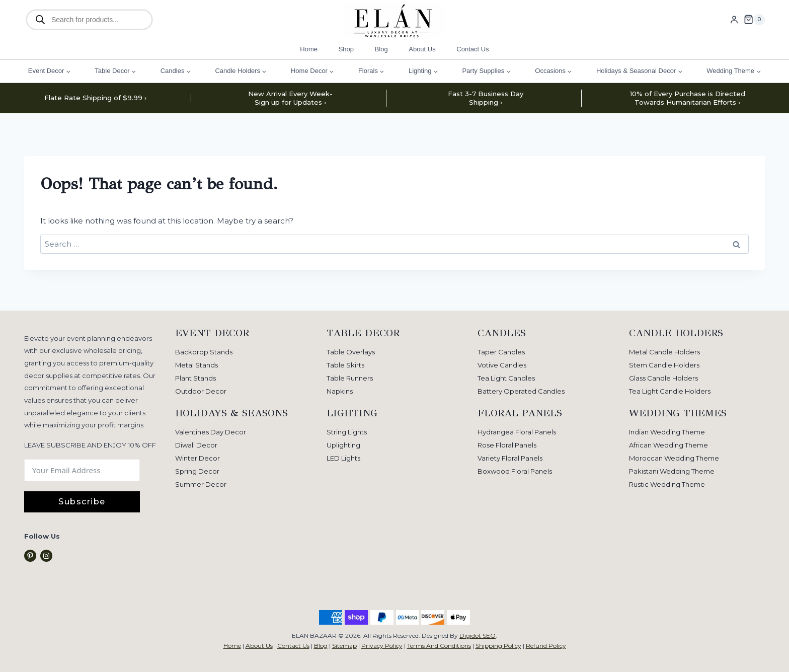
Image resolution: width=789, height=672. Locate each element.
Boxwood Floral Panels (515, 471)
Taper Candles (501, 352)
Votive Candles (502, 365)
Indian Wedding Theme (667, 432)
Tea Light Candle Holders (670, 391)
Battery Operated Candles (521, 391)
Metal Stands (196, 365)
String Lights (347, 432)
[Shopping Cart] (754, 20)
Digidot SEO (478, 636)
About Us (422, 49)
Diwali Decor (196, 445)
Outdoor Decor (201, 391)
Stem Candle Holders (664, 365)
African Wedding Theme (668, 445)
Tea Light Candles (506, 378)
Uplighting (343, 445)
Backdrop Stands (204, 352)
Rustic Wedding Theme (667, 484)
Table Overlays (351, 352)
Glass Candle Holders (663, 378)
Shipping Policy (498, 646)
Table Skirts (345, 365)
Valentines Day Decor (211, 432)
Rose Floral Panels (507, 445)
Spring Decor (197, 471)
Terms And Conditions (439, 646)
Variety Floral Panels (510, 458)
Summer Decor (201, 484)
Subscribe (82, 502)
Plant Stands (195, 378)
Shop (346, 49)
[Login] (734, 20)
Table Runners (350, 378)
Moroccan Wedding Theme (674, 458)
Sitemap (344, 646)
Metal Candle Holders (664, 352)
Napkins (340, 391)
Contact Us (472, 49)
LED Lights (343, 458)
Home (309, 49)
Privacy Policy (382, 646)
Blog (381, 49)
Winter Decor (198, 458)
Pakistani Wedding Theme (672, 471)
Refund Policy (546, 646)
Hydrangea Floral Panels (517, 432)
